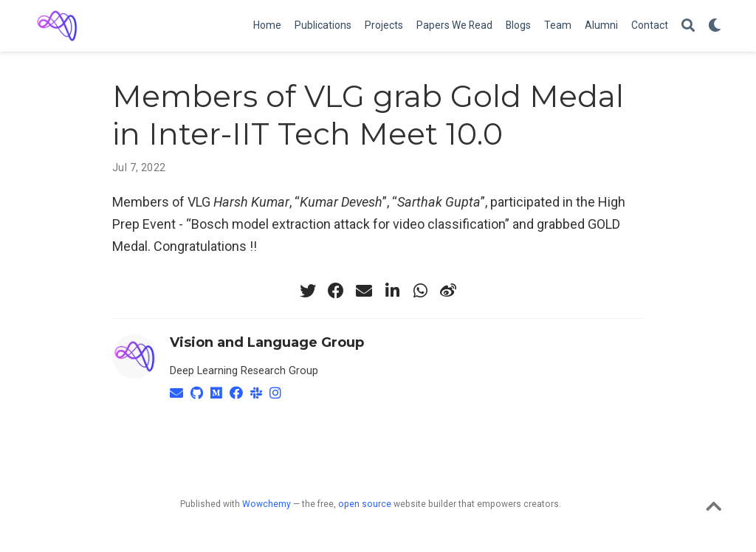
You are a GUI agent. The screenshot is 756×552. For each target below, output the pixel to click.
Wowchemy (267, 504)
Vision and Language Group (267, 342)
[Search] (688, 26)
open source (365, 504)
